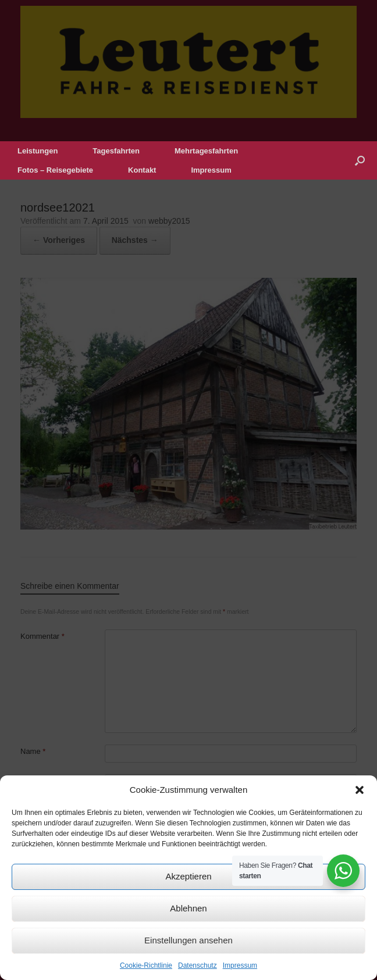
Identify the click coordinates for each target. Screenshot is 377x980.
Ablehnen (188, 908)
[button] (360, 790)
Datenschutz (198, 965)
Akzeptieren (188, 876)
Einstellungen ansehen (188, 940)
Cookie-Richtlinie (146, 965)
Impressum (240, 965)
